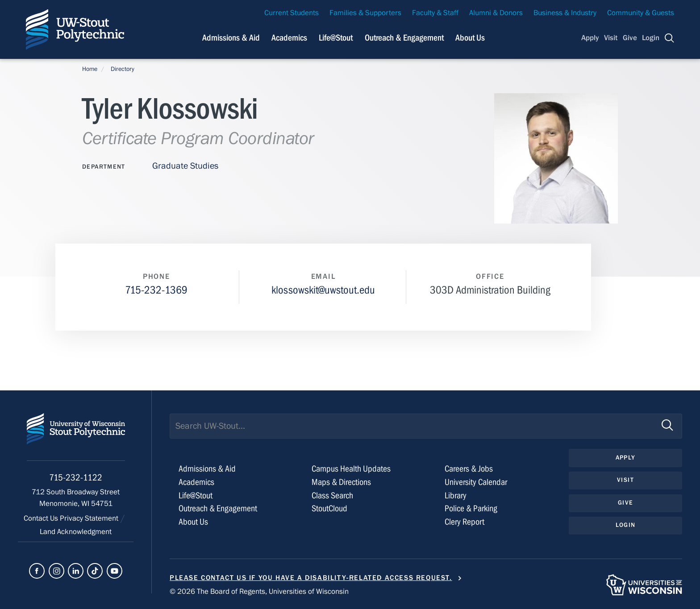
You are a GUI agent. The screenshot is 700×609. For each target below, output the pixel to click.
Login (651, 38)
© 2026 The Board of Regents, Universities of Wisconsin (259, 592)
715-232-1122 (76, 478)
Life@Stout (196, 495)
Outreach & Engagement (218, 508)
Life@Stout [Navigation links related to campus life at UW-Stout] (336, 38)
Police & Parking (471, 508)
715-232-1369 (156, 290)
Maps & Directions (341, 482)
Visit (611, 38)
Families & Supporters (365, 13)
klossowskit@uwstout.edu (323, 290)
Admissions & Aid (207, 469)
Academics (196, 482)
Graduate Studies (185, 166)
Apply (590, 38)
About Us (470, 38)
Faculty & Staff (435, 13)
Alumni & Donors (496, 13)
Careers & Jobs (469, 469)
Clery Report (465, 522)
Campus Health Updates (351, 469)
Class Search (332, 495)
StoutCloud (329, 508)
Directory (123, 69)
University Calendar (476, 482)
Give (630, 38)
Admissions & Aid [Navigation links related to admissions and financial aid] (231, 38)
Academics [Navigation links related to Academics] (289, 38)
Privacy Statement (90, 518)
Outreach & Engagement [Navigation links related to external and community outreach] (404, 38)
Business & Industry (565, 13)
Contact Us (42, 518)
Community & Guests (641, 13)
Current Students (292, 13)
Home (90, 69)
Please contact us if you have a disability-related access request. (311, 578)
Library (456, 495)
